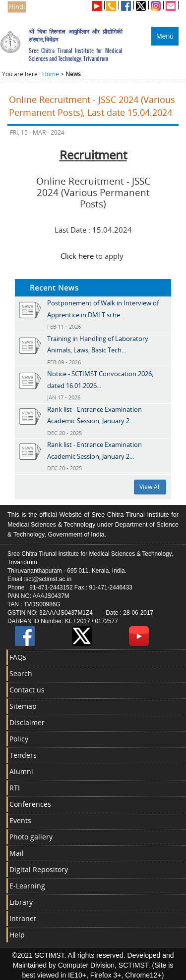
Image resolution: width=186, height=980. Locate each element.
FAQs (18, 657)
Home (51, 74)
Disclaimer (27, 722)
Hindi (17, 7)
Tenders (23, 755)
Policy (19, 739)
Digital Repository (39, 869)
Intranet (23, 918)
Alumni (21, 771)
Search (21, 673)
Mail (17, 853)
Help (17, 935)
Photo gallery (31, 837)
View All (150, 487)
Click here (77, 256)
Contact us (27, 690)
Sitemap (23, 706)
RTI (15, 788)
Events (20, 820)
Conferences (30, 804)
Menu (165, 36)
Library (21, 902)
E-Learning (27, 886)
